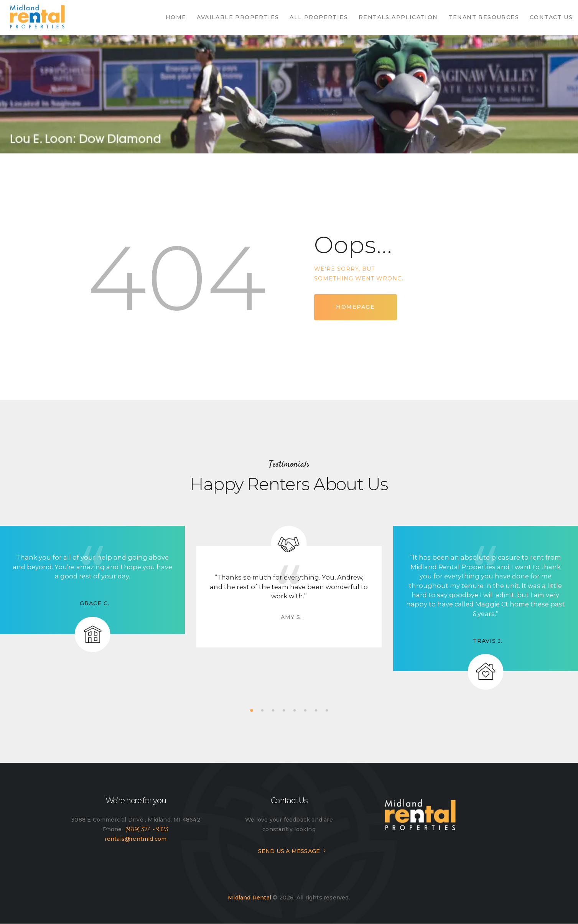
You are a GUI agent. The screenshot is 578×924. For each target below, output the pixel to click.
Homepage (355, 307)
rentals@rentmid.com (136, 839)
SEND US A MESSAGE (289, 851)
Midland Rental (249, 898)
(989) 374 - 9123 (147, 829)
